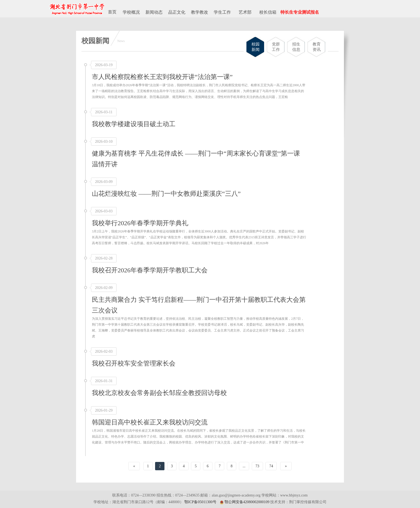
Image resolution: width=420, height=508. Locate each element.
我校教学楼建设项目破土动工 (134, 124)
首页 (112, 12)
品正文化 (177, 12)
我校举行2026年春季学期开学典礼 (140, 223)
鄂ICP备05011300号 (200, 502)
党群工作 (276, 47)
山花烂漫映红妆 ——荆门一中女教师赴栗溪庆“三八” (166, 194)
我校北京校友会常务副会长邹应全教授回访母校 (159, 393)
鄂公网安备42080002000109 (247, 502)
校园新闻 (256, 47)
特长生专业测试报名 (300, 12)
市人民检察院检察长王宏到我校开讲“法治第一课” (162, 77)
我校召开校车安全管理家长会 (134, 363)
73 (257, 466)
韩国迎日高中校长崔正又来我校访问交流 (150, 422)
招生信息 (296, 47)
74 (271, 466)
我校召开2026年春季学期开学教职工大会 (150, 270)
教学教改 (200, 12)
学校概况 (131, 12)
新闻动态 (154, 12)
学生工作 (222, 12)
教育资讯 (317, 47)
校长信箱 (268, 12)
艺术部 (245, 12)
